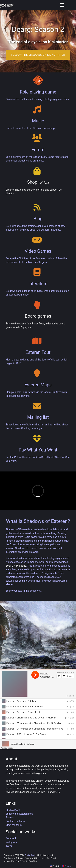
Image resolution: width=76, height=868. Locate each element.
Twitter (9, 846)
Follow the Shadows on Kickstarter (38, 55)
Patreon (10, 817)
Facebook (11, 838)
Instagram (11, 842)
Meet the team (14, 825)
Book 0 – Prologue (16, 566)
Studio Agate (13, 810)
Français (67, 866)
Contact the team (15, 821)
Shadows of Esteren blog (19, 814)
